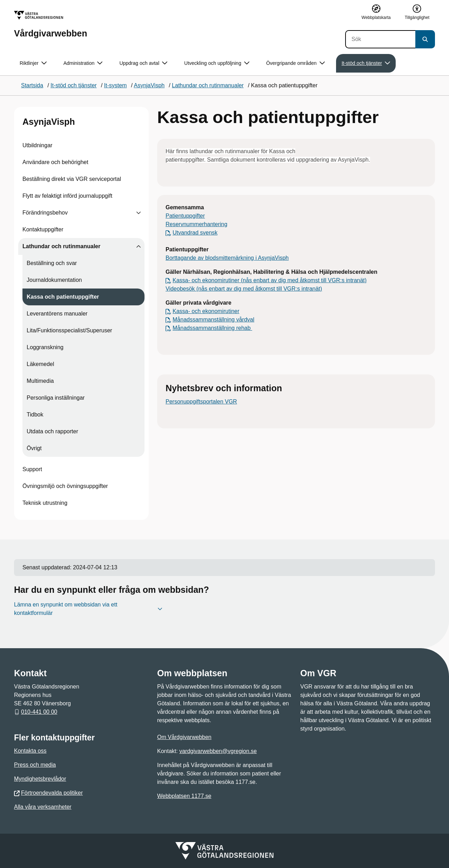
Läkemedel (40, 364)
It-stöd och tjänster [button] (366, 63)
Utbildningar (37, 145)
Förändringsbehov (45, 213)
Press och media (35, 765)
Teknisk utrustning (45, 503)
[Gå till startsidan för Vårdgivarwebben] (51, 24)
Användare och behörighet (55, 162)
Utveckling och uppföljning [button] (217, 63)
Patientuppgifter (185, 216)
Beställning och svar (52, 263)
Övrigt (34, 448)
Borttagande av (185, 258)
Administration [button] (83, 63)
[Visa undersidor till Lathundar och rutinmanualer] (139, 246)
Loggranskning (45, 347)
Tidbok (35, 415)
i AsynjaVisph (272, 258)
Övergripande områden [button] (296, 63)
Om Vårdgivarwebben (184, 737)
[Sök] (380, 39)
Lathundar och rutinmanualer (61, 246)
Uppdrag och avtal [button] (143, 63)
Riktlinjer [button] (33, 63)
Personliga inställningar (56, 398)
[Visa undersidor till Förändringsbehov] (139, 213)
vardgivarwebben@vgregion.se (218, 751)
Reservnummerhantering (196, 224)
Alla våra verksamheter (43, 807)
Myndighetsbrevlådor (40, 779)
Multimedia (40, 381)
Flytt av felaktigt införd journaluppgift (67, 196)
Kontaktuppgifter (43, 229)
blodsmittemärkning (230, 258)
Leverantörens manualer (57, 314)
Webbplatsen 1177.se (184, 796)
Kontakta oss (30, 751)
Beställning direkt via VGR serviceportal (72, 179)
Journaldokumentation (54, 280)
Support (32, 469)
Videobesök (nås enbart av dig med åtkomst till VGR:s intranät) (244, 289)
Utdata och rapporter (52, 431)
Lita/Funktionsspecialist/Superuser (69, 330)
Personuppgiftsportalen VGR (201, 402)
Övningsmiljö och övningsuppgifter (65, 486)
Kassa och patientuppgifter (63, 297)
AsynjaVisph (49, 122)
